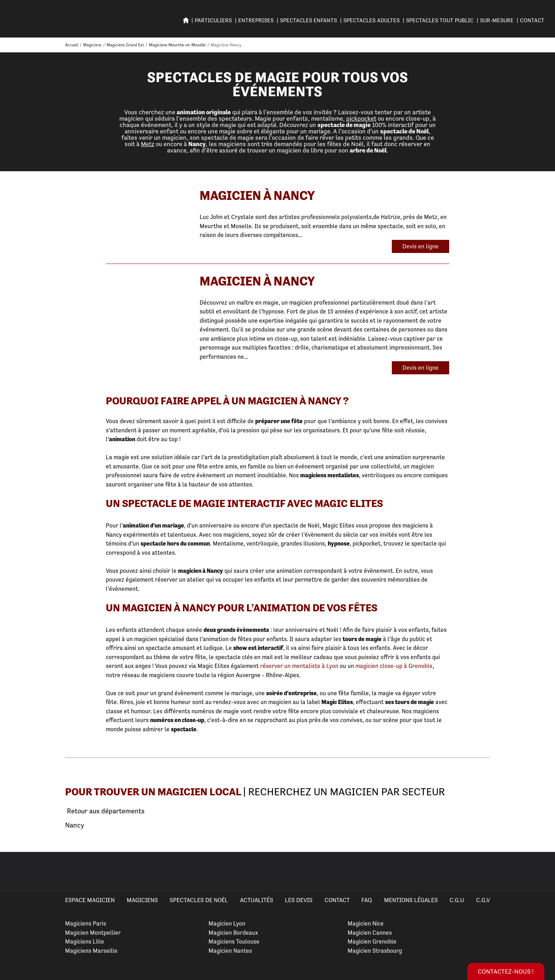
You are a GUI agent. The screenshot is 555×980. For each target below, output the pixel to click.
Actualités (257, 900)
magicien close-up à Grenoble (394, 666)
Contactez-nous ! (506, 971)
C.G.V (483, 900)
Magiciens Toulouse (234, 941)
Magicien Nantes (230, 951)
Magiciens (142, 900)
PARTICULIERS (213, 20)
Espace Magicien (90, 900)
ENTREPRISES (256, 20)
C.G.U (457, 900)
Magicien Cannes (370, 933)
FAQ (367, 900)
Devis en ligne (420, 246)
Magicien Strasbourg (375, 951)
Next (541, 872)
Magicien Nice (366, 923)
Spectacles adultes (371, 20)
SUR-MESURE (497, 20)
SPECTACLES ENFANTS (308, 20)
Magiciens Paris (86, 923)
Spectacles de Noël (199, 900)
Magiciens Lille (85, 941)
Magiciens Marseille (91, 951)
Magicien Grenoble (372, 941)
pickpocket (361, 118)
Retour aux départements (105, 811)
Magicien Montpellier (93, 933)
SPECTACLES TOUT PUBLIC (440, 20)
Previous (14, 872)
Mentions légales (411, 900)
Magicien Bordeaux (233, 933)
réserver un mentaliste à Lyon (299, 666)
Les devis (299, 900)
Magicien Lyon (227, 923)
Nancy (75, 825)
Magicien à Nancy (257, 195)
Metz (148, 144)
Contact (532, 20)
